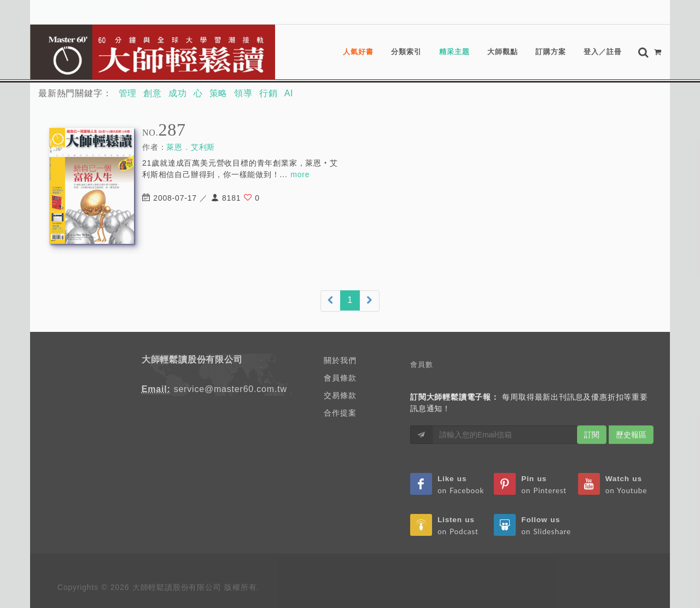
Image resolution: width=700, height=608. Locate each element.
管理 (128, 93)
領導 (243, 93)
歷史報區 (631, 435)
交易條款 (340, 395)
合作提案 (340, 413)
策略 (219, 93)
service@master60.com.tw (231, 389)
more (300, 174)
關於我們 (340, 360)
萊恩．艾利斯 (191, 147)
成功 (178, 93)
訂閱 (592, 435)
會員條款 (340, 378)
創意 (153, 93)
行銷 (269, 93)
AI (289, 93)
